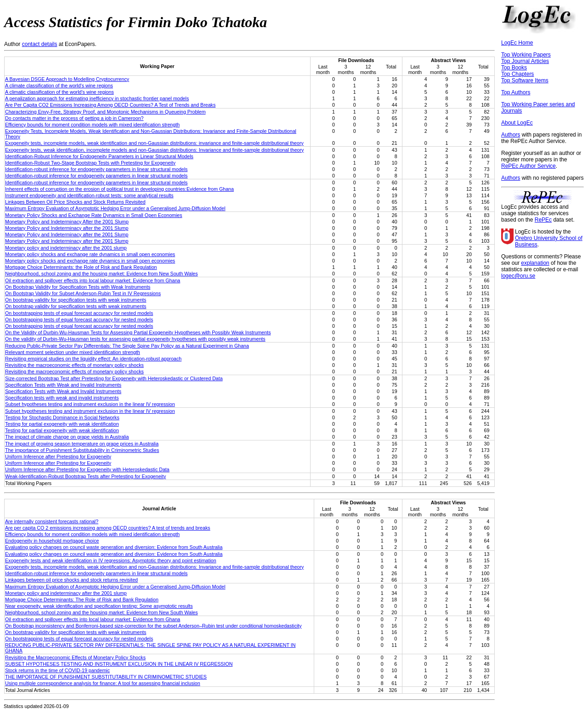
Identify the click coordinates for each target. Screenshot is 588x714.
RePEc (543, 220)
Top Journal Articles (525, 61)
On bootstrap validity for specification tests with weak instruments (76, 300)
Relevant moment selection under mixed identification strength (73, 352)
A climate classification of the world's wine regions (59, 86)
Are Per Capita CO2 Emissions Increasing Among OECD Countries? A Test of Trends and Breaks (110, 105)
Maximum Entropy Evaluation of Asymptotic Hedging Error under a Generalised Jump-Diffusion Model (115, 208)
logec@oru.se (518, 276)
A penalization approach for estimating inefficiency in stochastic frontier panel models (97, 98)
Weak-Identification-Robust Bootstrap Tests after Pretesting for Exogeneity (85, 476)
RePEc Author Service (529, 166)
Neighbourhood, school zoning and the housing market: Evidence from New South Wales (102, 274)
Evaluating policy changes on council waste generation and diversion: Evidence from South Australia (114, 547)
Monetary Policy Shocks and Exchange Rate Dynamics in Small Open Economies (94, 215)
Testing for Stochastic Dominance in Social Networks (62, 417)
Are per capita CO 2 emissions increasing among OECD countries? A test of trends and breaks (108, 528)
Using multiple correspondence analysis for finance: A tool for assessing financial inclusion (103, 683)
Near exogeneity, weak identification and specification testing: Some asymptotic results (99, 606)
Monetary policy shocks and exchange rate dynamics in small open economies (90, 254)
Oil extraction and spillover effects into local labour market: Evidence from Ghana (93, 280)
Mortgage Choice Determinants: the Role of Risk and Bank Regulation (81, 267)
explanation (535, 263)
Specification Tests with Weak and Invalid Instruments (63, 385)
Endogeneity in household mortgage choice (52, 541)
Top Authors (516, 92)
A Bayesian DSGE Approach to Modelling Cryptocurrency (67, 79)
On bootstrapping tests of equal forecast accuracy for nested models (79, 313)
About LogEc (517, 123)
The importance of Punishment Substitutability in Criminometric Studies (82, 450)
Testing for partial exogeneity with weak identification (62, 424)
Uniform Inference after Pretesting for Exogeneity (58, 457)
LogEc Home (517, 43)
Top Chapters (517, 74)
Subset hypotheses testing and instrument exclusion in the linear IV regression (90, 404)
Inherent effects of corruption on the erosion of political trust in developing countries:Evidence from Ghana (119, 189)
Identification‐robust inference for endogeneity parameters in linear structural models (96, 573)
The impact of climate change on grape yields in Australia (67, 437)
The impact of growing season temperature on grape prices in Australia (82, 444)
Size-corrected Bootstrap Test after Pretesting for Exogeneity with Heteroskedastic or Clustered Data (114, 378)
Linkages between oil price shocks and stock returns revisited (71, 580)
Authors (511, 135)
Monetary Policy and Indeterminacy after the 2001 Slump (67, 228)
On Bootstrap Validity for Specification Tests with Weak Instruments (78, 287)
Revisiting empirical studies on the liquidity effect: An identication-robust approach (93, 359)
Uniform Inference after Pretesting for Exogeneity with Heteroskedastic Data (87, 469)
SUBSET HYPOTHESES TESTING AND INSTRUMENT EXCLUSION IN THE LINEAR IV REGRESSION (119, 664)
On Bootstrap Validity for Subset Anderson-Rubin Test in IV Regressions (83, 293)
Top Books (514, 68)
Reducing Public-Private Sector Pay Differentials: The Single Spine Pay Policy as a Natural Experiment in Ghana (127, 346)
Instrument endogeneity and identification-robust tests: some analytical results (89, 195)
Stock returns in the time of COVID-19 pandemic (57, 670)
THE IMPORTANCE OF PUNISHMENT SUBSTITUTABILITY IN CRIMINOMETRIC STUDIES (106, 677)
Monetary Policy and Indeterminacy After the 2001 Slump (67, 222)
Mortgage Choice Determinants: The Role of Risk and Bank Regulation (82, 600)
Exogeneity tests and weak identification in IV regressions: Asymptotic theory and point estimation (111, 560)
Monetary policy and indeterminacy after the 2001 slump (66, 248)
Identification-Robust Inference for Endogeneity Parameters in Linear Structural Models (99, 156)
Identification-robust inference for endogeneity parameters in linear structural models (96, 169)
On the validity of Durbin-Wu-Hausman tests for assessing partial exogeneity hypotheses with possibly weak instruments (135, 339)
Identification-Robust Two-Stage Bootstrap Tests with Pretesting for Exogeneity (90, 163)
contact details (40, 44)
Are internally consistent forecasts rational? (52, 521)
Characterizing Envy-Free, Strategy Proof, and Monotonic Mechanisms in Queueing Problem (105, 112)
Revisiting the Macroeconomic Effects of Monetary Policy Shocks (75, 657)
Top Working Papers (526, 55)
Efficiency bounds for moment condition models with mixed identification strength (92, 125)
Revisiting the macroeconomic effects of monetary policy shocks (74, 365)
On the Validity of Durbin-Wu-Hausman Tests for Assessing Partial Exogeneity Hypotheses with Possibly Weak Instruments (138, 332)
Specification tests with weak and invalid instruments (62, 398)
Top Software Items (525, 80)
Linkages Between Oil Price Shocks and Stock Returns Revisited (75, 202)
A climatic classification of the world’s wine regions (59, 92)
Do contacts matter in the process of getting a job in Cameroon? (74, 118)
